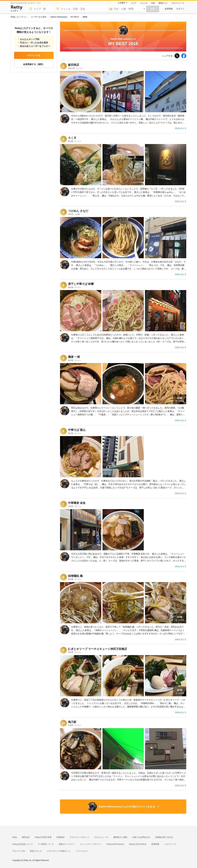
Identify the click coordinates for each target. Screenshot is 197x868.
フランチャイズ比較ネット (59, 851)
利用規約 (60, 837)
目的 (153, 3)
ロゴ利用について (46, 844)
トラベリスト (82, 851)
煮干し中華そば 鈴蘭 (81, 284)
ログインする (34, 55)
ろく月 (72, 138)
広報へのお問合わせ (141, 837)
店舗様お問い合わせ (164, 837)
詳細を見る (179, 128)
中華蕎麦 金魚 (77, 503)
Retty (15, 837)
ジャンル (144, 3)
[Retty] (17, 8)
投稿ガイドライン (67, 844)
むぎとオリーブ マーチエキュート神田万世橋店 (97, 649)
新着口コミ (163, 3)
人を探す (122, 3)
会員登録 (169, 9)
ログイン (180, 9)
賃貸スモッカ (36, 851)
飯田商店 (74, 65)
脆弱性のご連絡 (120, 837)
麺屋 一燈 (74, 357)
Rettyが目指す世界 (43, 837)
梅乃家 (72, 722)
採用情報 (155, 844)
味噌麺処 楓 (75, 576)
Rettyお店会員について (23, 844)
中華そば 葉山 (77, 430)
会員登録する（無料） (34, 64)
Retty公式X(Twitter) (138, 844)
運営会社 (26, 837)
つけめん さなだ (78, 211)
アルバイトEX (19, 851)
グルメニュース (178, 3)
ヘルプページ (170, 844)
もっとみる (180, 399)
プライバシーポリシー (79, 837)
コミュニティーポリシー (91, 844)
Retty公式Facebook (115, 844)
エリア (134, 3)
